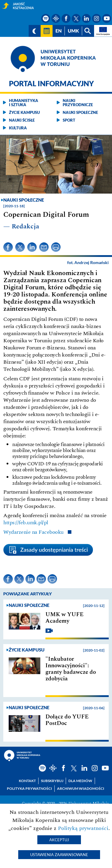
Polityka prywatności (29, 788)
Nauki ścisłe (22, 120)
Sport (69, 120)
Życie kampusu (24, 112)
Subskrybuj (52, 781)
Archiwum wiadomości (81, 788)
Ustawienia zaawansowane (59, 855)
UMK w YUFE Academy (65, 618)
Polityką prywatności (83, 828)
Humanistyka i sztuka (24, 103)
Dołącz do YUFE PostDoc (67, 720)
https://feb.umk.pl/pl (26, 523)
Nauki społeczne (80, 112)
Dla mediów (80, 781)
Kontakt (27, 781)
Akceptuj (59, 840)
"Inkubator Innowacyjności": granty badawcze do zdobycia (71, 669)
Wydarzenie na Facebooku (34, 532)
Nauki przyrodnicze (78, 103)
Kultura (18, 128)
